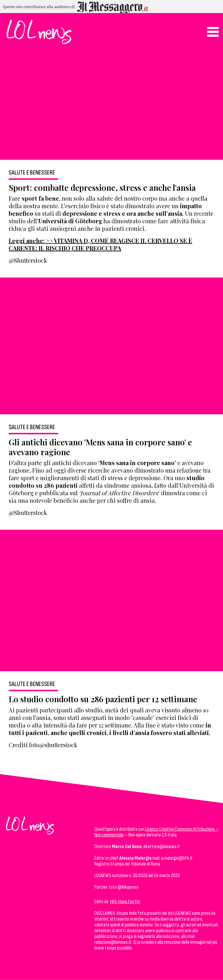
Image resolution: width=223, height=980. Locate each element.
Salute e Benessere (32, 173)
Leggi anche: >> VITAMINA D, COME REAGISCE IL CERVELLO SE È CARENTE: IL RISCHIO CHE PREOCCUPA (100, 244)
